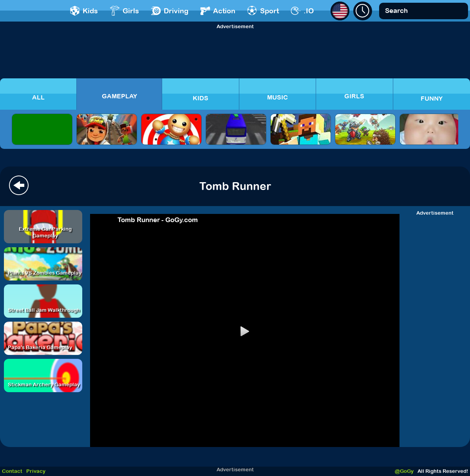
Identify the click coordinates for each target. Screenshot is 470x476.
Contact (12, 471)
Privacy (36, 471)
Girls (124, 11)
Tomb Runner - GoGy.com (158, 220)
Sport (263, 11)
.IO (302, 11)
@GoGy (404, 471)
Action (218, 11)
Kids (84, 11)
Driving (170, 11)
